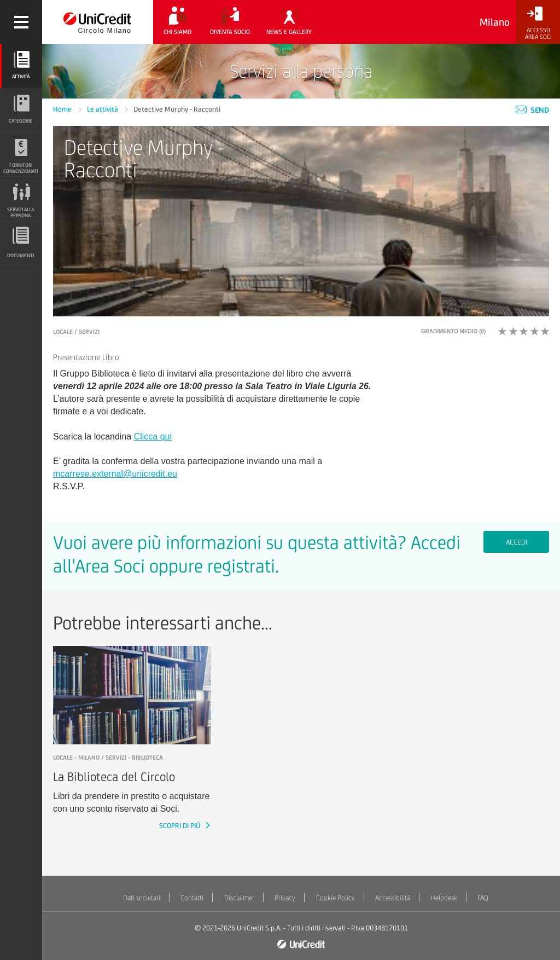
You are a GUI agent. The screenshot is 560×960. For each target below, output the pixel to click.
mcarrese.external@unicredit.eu (115, 474)
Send (532, 110)
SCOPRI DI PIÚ (180, 826)
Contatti (192, 898)
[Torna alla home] (98, 22)
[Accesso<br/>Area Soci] (538, 23)
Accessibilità (393, 898)
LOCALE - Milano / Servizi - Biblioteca (108, 757)
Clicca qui (153, 436)
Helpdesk (444, 898)
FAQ (483, 898)
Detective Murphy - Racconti (177, 109)
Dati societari (142, 898)
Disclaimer (239, 898)
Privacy (285, 898)
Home (63, 109)
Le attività (103, 109)
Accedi (517, 542)
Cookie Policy (336, 898)
